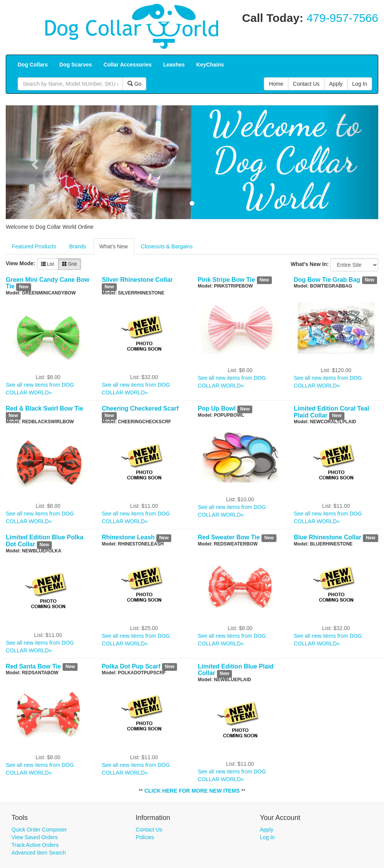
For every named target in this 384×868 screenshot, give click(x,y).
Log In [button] (360, 84)
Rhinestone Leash (128, 537)
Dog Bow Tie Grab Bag (327, 280)
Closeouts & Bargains (167, 246)
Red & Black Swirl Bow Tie (45, 408)
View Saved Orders (35, 837)
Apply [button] (336, 84)
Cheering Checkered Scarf (140, 408)
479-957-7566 (342, 18)
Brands (78, 246)
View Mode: (21, 263)
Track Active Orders (35, 845)
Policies (145, 837)
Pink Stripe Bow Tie (226, 280)
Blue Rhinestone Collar (328, 537)
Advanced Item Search (39, 853)
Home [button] (276, 84)
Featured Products (34, 246)
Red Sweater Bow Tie (229, 537)
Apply (267, 830)
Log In (267, 837)
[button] (34, 162)
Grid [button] (70, 264)
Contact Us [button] (306, 84)
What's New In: (310, 264)
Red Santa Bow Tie (33, 666)
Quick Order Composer (39, 830)
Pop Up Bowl (217, 408)
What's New (114, 246)
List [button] (48, 264)
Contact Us (149, 830)
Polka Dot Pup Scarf (131, 666)
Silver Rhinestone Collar (137, 280)
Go (135, 84)
